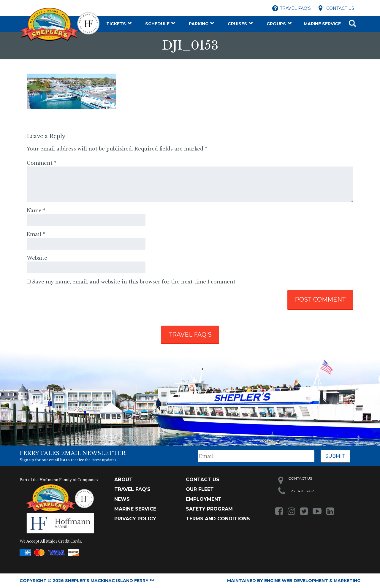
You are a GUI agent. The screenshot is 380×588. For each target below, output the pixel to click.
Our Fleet (200, 489)
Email (36, 234)
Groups (276, 24)
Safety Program (209, 509)
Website (37, 258)
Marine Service (322, 24)
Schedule (157, 24)
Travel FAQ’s (295, 8)
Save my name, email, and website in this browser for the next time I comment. (134, 282)
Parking (199, 24)
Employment (204, 499)
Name (36, 210)
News (122, 499)
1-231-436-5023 (301, 491)
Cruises (237, 24)
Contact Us (340, 8)
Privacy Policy (135, 519)
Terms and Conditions (218, 519)
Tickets (116, 24)
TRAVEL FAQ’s (132, 489)
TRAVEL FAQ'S (190, 335)
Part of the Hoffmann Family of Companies (59, 480)
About (123, 480)
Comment (42, 163)
